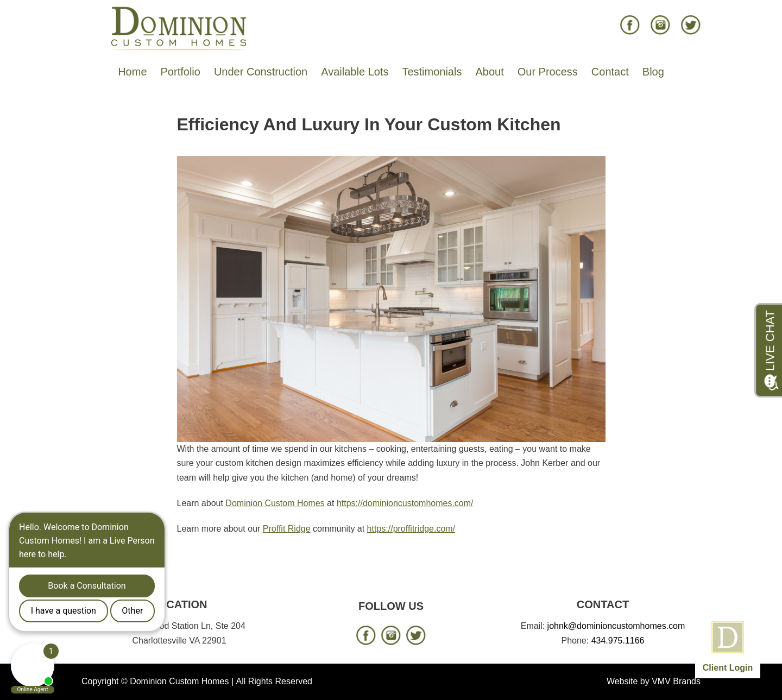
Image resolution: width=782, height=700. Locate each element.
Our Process (548, 72)
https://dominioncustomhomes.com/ (405, 503)
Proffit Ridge (287, 529)
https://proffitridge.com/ (411, 529)
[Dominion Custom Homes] (179, 28)
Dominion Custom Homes (275, 503)
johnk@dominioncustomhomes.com (616, 626)
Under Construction (261, 72)
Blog (653, 72)
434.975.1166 (618, 641)
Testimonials (432, 72)
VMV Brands (676, 681)
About (489, 72)
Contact (610, 72)
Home (132, 72)
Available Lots (355, 72)
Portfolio (181, 72)
